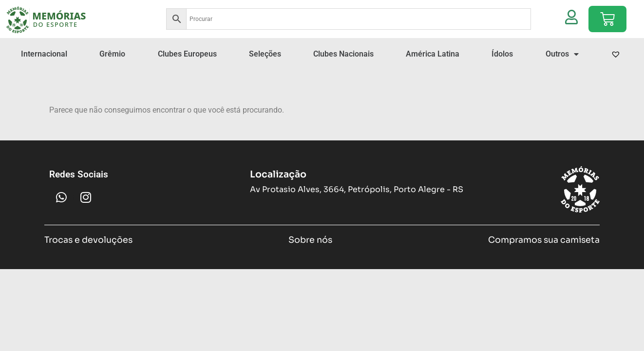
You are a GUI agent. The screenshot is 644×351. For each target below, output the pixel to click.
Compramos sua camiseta (544, 240)
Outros (562, 54)
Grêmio (112, 54)
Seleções (265, 54)
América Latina (433, 54)
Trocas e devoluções (88, 240)
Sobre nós (310, 240)
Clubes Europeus (187, 54)
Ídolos (502, 54)
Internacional (44, 54)
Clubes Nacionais (343, 54)
